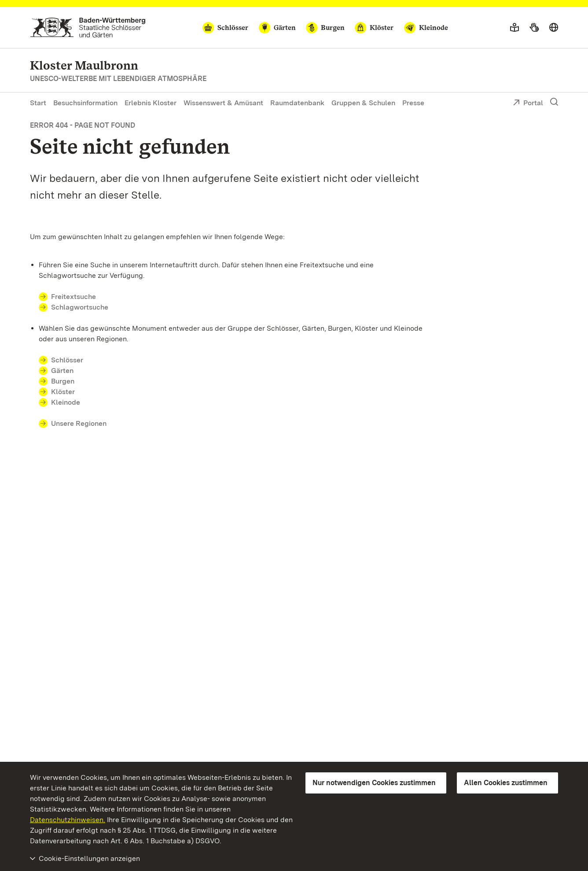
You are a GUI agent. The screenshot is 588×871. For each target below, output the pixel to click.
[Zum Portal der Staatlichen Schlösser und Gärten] (88, 28)
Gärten (62, 371)
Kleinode (66, 402)
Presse (413, 103)
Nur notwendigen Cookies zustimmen (374, 783)
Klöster (63, 392)
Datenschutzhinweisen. (68, 820)
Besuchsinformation (85, 103)
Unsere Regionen (79, 423)
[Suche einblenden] (554, 102)
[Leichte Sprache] (514, 28)
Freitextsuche (73, 297)
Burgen (63, 381)
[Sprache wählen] (554, 28)
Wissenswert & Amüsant (223, 103)
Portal (528, 103)
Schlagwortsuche (80, 307)
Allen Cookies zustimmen (506, 783)
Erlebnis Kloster (151, 103)
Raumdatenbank (297, 103)
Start (38, 103)
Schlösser (67, 360)
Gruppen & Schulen (363, 103)
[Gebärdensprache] (534, 28)
